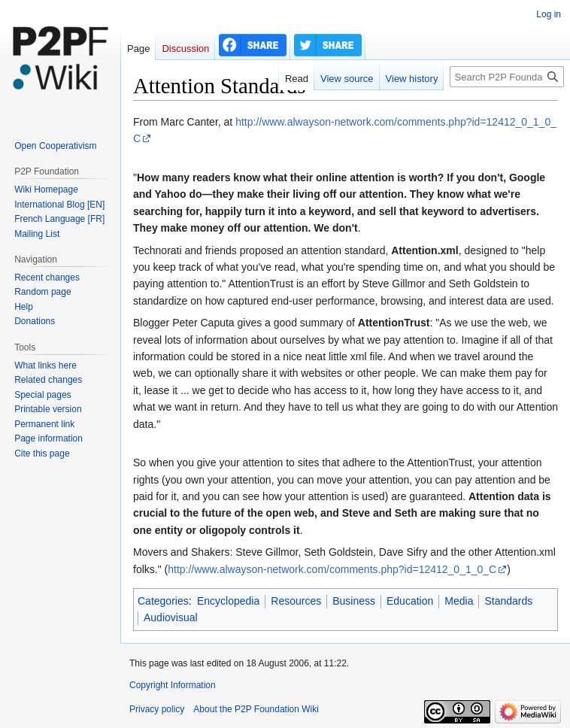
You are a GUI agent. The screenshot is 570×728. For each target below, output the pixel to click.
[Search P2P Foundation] (507, 77)
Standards (508, 601)
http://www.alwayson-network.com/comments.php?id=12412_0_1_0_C (332, 569)
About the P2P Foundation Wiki (256, 709)
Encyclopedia (228, 601)
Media (459, 601)
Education (410, 601)
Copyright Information (173, 685)
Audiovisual (171, 617)
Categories (163, 601)
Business (354, 601)
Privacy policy (157, 709)
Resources (296, 601)
